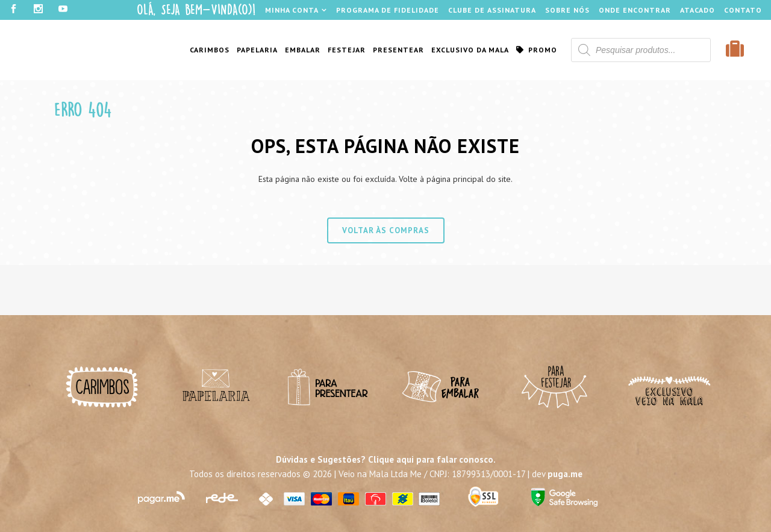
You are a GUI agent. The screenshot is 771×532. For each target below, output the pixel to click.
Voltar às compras (386, 230)
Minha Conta (292, 10)
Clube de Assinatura (492, 10)
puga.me (565, 474)
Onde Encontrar (635, 10)
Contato (743, 10)
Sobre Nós (567, 10)
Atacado (698, 10)
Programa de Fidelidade (388, 10)
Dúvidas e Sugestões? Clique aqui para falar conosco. (386, 459)
